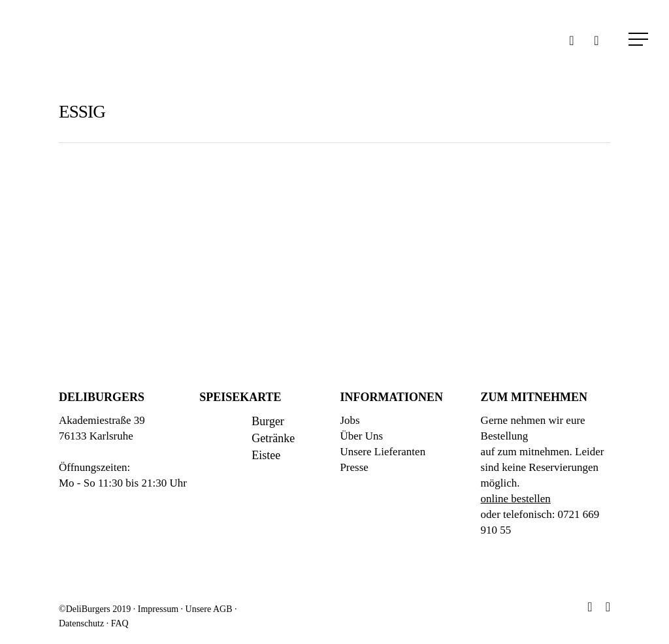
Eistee (266, 455)
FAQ (120, 623)
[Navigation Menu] (640, 39)
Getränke (273, 438)
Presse (354, 467)
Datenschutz (81, 623)
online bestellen (516, 499)
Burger (268, 421)
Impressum (158, 609)
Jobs (350, 420)
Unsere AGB (209, 609)
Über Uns (361, 436)
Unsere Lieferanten (383, 452)
